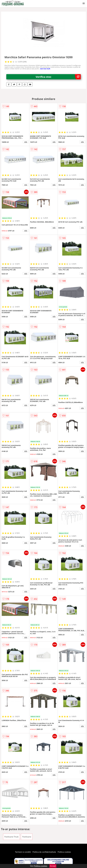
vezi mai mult (45, 69)
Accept (53, 866)
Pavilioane (27, 837)
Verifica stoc (58, 77)
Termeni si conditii (23, 852)
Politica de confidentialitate (44, 852)
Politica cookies (64, 852)
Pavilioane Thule (12, 837)
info (26, 142)
